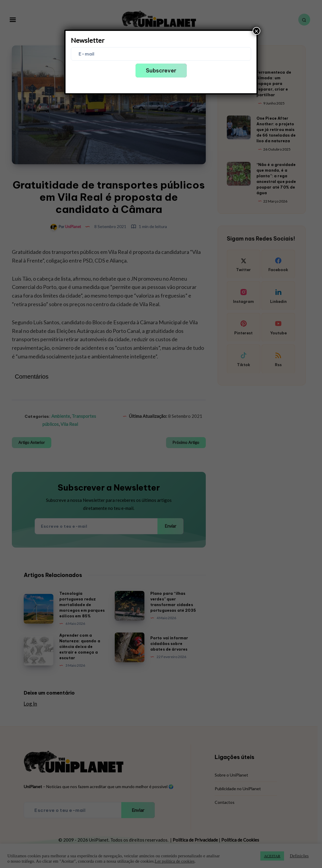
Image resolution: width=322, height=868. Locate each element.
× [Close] (256, 31)
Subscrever (161, 71)
